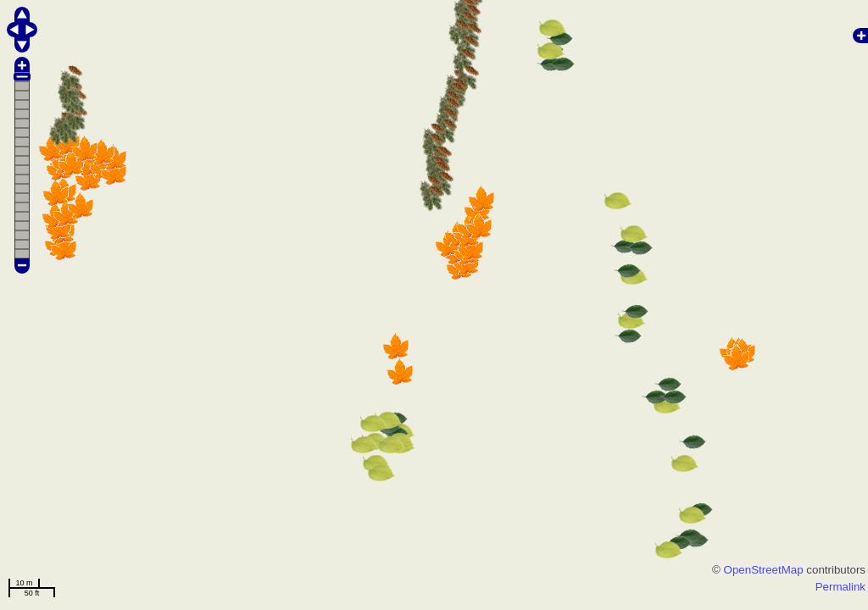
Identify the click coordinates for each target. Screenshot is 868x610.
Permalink (840, 587)
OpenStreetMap (764, 570)
